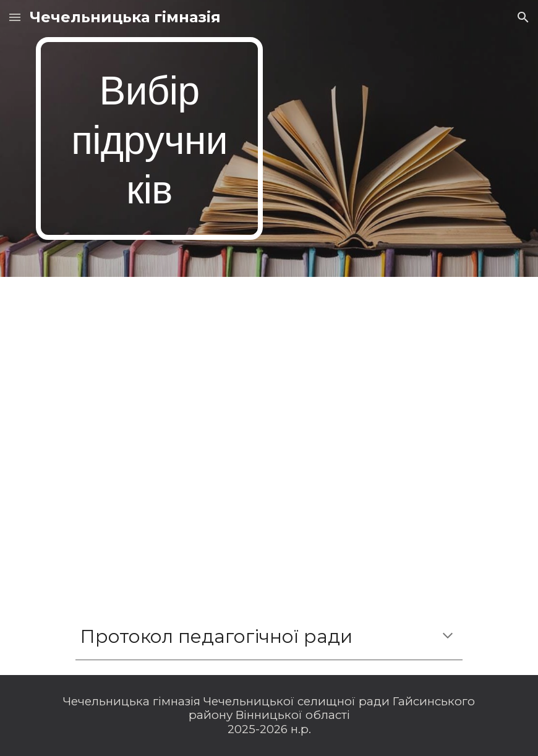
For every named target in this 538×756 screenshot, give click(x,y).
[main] (150, 138)
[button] (15, 17)
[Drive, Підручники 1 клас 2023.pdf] (269, 438)
